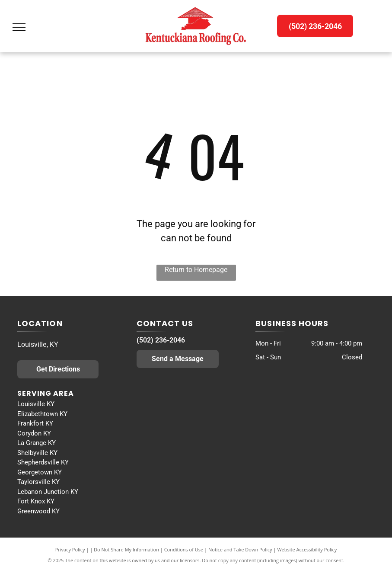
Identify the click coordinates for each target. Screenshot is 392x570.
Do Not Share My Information (126, 549)
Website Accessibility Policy (307, 549)
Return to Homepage (196, 270)
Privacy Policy (70, 549)
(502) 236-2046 (161, 340)
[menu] (19, 27)
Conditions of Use (184, 549)
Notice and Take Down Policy (240, 549)
